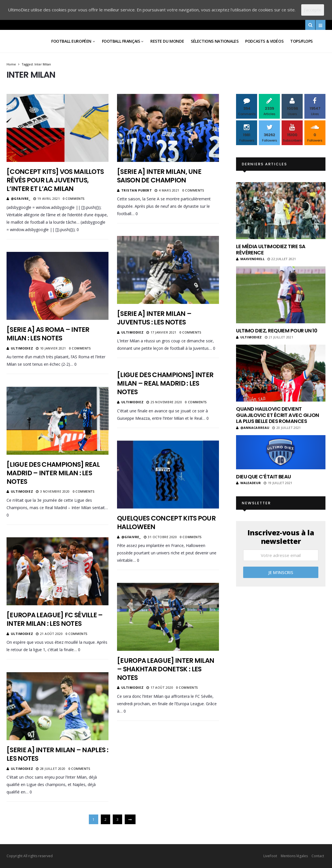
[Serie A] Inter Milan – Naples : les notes (57, 754)
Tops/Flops (301, 41)
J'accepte (313, 10)
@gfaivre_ (21, 199)
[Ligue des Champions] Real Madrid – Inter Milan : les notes (53, 473)
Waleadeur (248, 483)
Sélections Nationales (215, 41)
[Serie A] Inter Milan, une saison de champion (159, 176)
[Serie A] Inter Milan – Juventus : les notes (154, 318)
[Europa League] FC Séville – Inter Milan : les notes (55, 619)
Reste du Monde (167, 41)
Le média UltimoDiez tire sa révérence (271, 249)
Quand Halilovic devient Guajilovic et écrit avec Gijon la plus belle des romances (278, 415)
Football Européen (71, 41)
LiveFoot (270, 856)
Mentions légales (294, 856)
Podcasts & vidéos (264, 41)
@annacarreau (253, 428)
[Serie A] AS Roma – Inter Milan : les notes (48, 334)
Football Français (121, 41)
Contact (318, 856)
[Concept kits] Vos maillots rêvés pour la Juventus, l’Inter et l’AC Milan (55, 180)
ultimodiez (133, 332)
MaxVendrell (250, 259)
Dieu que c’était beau (264, 477)
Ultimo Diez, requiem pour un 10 (277, 331)
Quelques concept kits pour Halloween (166, 523)
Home (11, 64)
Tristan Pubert (137, 190)
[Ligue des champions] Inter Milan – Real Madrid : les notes (165, 383)
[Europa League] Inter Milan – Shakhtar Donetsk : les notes (166, 669)
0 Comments (74, 199)
